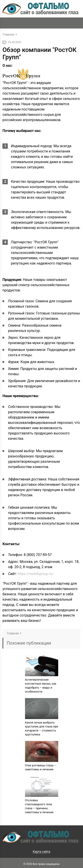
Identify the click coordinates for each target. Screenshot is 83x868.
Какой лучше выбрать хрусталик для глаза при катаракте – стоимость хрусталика (42, 728)
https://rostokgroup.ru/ (36, 574)
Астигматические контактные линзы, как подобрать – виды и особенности (41, 686)
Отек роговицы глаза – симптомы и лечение (41, 767)
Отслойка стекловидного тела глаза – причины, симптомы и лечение (39, 806)
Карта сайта (41, 852)
